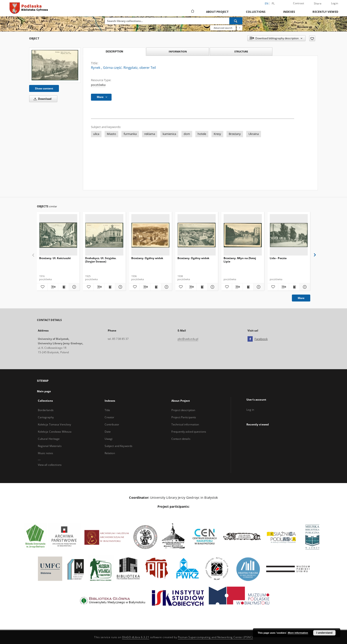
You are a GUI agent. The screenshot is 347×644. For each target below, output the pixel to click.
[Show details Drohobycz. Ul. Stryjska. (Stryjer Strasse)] (120, 287)
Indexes (289, 12)
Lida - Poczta (278, 258)
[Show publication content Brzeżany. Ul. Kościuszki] (64, 287)
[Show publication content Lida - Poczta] (294, 287)
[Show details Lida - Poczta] (304, 287)
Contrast (299, 3)
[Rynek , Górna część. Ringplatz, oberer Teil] (55, 65)
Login (335, 3)
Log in (250, 410)
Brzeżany (235, 134)
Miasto (111, 134)
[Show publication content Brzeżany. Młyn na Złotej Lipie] (248, 287)
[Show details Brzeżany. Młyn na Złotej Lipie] (258, 287)
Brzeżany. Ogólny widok (147, 258)
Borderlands (46, 410)
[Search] (236, 21)
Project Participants (184, 417)
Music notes (45, 453)
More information (298, 633)
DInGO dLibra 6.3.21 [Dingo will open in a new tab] (136, 637)
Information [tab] (178, 51)
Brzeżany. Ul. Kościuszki (55, 258)
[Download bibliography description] (53, 287)
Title (107, 410)
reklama (150, 134)
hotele (202, 134)
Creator (110, 417)
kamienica (169, 134)
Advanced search (223, 28)
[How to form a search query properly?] (239, 28)
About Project (217, 12)
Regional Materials (50, 446)
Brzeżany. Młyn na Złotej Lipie (240, 260)
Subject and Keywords (119, 446)
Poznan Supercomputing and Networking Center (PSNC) (215, 637)
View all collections (50, 465)
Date (108, 432)
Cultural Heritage (49, 439)
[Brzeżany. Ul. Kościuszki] (58, 235)
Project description (183, 410)
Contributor (112, 424)
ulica (96, 134)
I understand (324, 633)
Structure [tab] (241, 51)
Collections (256, 12)
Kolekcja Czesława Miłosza (55, 432)
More (301, 298)
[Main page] (192, 12)
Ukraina (254, 134)
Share (318, 4)
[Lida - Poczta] (289, 235)
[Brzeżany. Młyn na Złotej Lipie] (243, 235)
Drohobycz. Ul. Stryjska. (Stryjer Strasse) (101, 260)
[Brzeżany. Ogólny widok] (150, 235)
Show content (44, 88)
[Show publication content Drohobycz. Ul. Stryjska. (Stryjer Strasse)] (110, 287)
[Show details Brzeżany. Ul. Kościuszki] (74, 287)
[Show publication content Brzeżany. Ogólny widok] (156, 287)
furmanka (130, 134)
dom (187, 134)
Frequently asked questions (189, 432)
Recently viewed (325, 12)
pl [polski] (273, 3)
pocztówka (98, 85)
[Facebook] (250, 339)
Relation (110, 453)
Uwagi (109, 439)
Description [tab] (114, 52)
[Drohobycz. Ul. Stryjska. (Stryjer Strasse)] (104, 235)
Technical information (185, 424)
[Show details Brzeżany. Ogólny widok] (166, 287)
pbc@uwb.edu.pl (188, 339)
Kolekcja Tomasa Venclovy (55, 424)
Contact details (181, 439)
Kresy (217, 134)
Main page (44, 391)
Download (42, 99)
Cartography (46, 417)
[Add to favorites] (312, 38)
